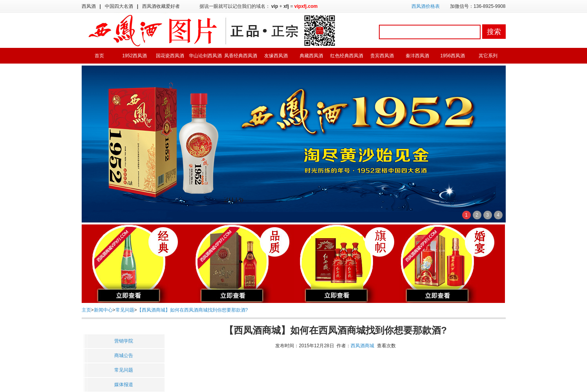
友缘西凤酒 (276, 56)
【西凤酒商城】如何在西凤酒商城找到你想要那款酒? (193, 310)
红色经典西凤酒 (347, 56)
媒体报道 (124, 385)
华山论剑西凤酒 (205, 56)
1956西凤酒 (453, 56)
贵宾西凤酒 (382, 56)
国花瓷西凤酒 (170, 56)
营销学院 (124, 341)
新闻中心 (103, 310)
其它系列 (488, 56)
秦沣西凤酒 (417, 56)
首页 (99, 56)
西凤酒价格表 (426, 6)
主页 (86, 310)
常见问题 (125, 310)
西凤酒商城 (362, 346)
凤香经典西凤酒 (241, 56)
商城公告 (124, 356)
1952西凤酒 (134, 56)
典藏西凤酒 (311, 56)
